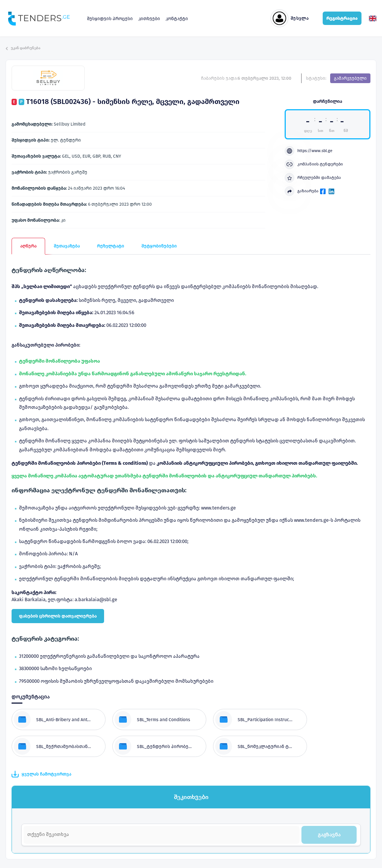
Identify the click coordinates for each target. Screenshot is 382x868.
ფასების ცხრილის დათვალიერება (58, 616)
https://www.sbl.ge (309, 151)
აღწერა (28, 246)
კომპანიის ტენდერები (314, 164)
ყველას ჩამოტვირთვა (41, 774)
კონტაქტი (177, 19)
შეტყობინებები (159, 246)
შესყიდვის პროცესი (110, 19)
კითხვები (149, 19)
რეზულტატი (111, 246)
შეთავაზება (67, 246)
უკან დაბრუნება (23, 48)
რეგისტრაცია (342, 18)
